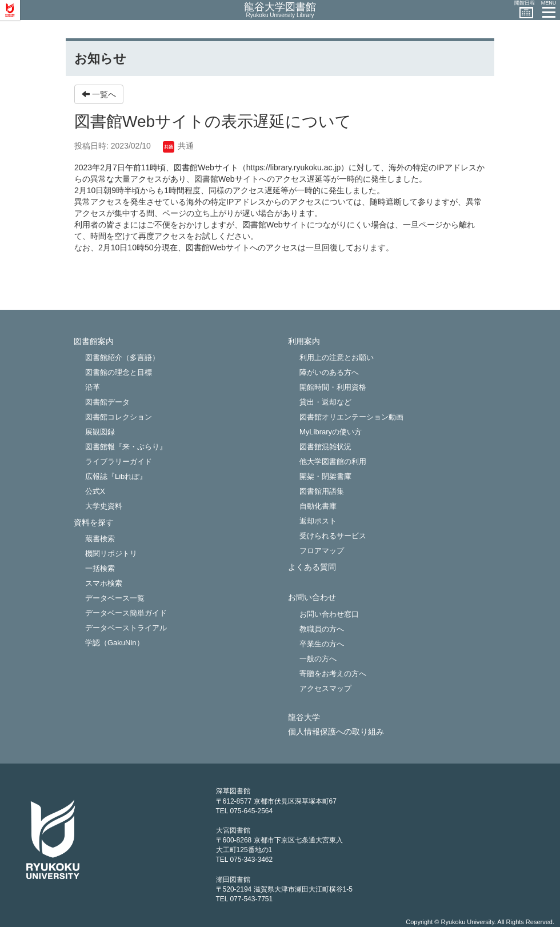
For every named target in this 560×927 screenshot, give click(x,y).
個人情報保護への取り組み (336, 732)
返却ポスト (318, 521)
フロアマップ (322, 551)
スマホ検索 (104, 583)
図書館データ (107, 402)
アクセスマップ (325, 688)
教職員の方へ (322, 629)
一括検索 (100, 568)
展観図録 (100, 432)
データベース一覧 (115, 598)
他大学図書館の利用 (333, 461)
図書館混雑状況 (325, 447)
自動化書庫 (318, 506)
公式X (95, 491)
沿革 (93, 387)
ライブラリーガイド (119, 461)
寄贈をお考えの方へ (333, 674)
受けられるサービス (333, 536)
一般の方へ (318, 659)
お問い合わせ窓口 (329, 614)
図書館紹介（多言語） (122, 357)
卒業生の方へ (322, 644)
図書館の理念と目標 (119, 372)
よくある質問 (312, 567)
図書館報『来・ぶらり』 (126, 447)
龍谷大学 (304, 718)
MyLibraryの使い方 (331, 432)
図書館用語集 (322, 491)
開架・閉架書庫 (325, 476)
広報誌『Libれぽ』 (116, 476)
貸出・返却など (325, 402)
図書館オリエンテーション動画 (351, 417)
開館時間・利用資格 (333, 387)
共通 (178, 146)
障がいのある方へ (329, 372)
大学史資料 (104, 506)
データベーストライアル (126, 628)
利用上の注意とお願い (337, 357)
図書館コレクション (119, 417)
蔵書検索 (100, 539)
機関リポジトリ (111, 554)
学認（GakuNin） (115, 643)
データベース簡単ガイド (126, 613)
